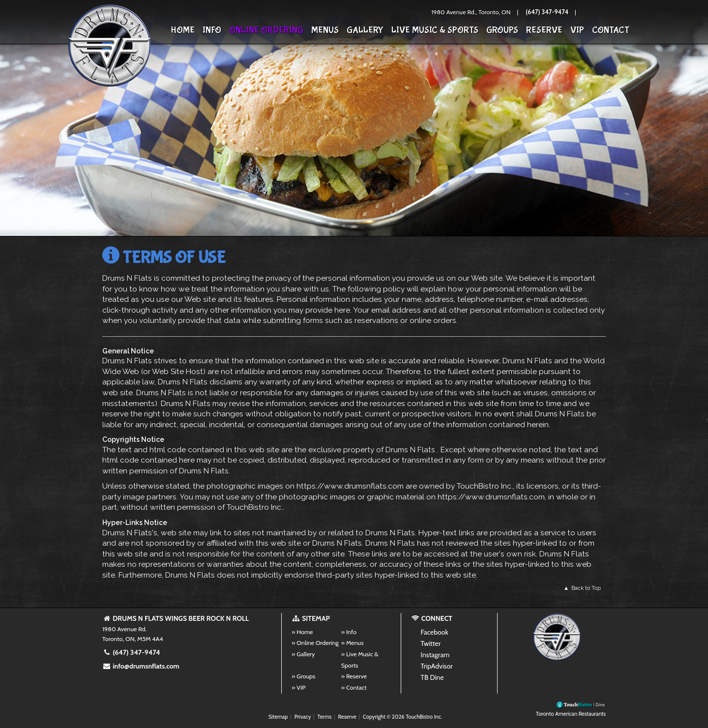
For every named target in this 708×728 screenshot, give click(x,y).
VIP (577, 30)
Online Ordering (266, 30)
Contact (611, 30)
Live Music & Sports (435, 30)
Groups (502, 30)
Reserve (544, 30)
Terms (325, 717)
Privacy (303, 717)
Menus (325, 30)
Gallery (365, 30)
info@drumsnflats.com (141, 666)
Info (212, 30)
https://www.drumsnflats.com (350, 486)
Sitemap (278, 717)
